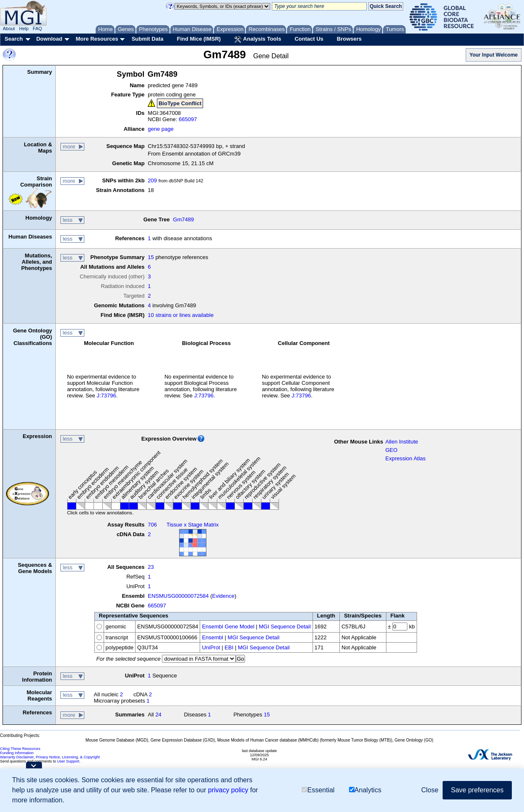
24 (158, 715)
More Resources (97, 39)
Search (14, 39)
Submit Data (148, 39)
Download (49, 39)
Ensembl (212, 637)
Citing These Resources (20, 749)
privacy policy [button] (228, 790)
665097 (188, 119)
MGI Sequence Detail (285, 627)
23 (151, 567)
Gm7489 (183, 219)
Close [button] (430, 790)
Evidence (223, 596)
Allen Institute (401, 442)
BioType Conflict (180, 103)
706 (152, 525)
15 (151, 257)
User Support (68, 761)
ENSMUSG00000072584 (178, 596)
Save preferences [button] (477, 790)
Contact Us (309, 39)
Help (24, 29)
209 (152, 180)
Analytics (365, 790)
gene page (160, 129)
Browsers (349, 39)
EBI (229, 647)
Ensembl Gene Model (228, 627)
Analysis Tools (258, 39)
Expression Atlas (405, 458)
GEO (391, 450)
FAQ (37, 29)
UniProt (211, 647)
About (9, 29)
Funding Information (17, 753)
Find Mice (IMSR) (199, 39)
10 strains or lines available (181, 315)
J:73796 (106, 396)
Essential (318, 790)
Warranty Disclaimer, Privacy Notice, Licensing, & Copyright (50, 757)
